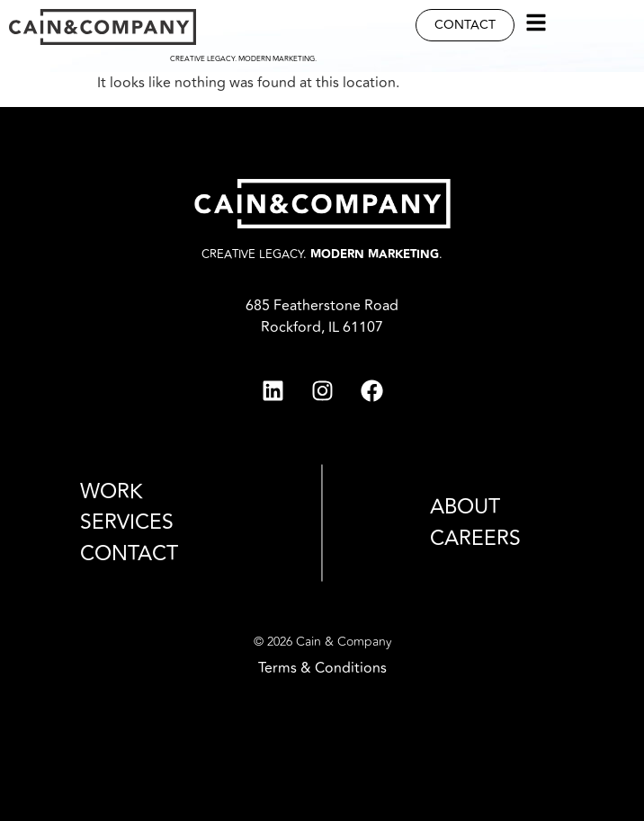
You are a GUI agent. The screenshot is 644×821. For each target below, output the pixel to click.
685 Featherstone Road (322, 306)
